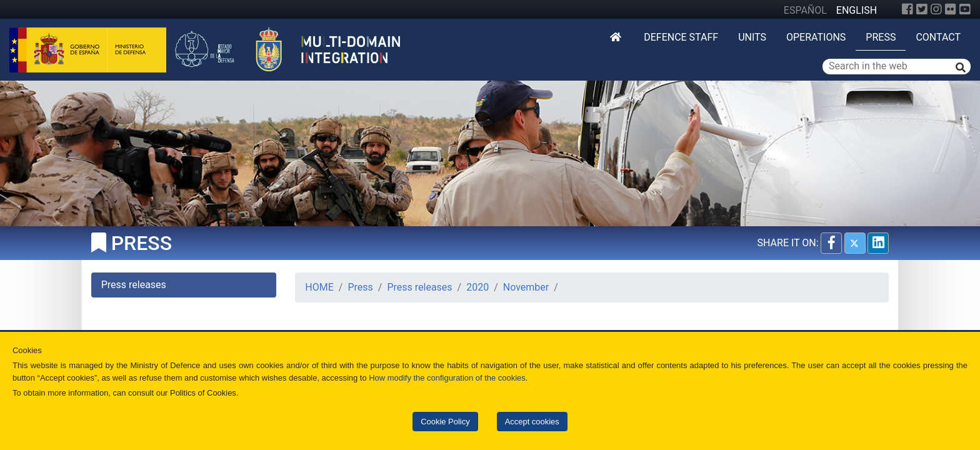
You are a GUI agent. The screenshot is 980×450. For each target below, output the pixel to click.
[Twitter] (922, 9)
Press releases (419, 287)
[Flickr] (951, 9)
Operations (816, 37)
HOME (319, 287)
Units (752, 37)
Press (881, 37)
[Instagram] (936, 9)
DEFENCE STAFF (681, 37)
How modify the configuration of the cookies (447, 378)
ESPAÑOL (805, 10)
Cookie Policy (445, 422)
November (526, 287)
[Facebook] (907, 9)
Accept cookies (532, 422)
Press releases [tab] (134, 285)
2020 (477, 287)
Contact (938, 37)
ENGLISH (857, 10)
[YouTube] (965, 9)
